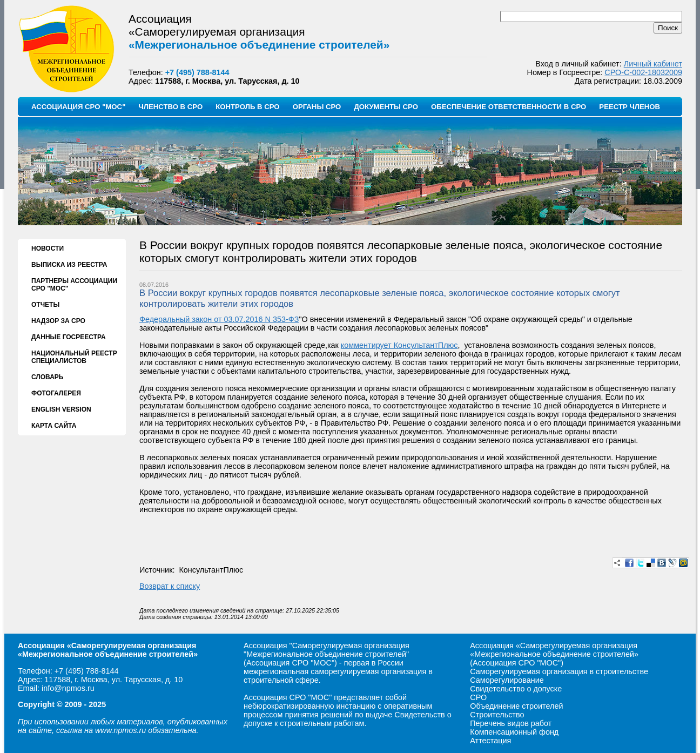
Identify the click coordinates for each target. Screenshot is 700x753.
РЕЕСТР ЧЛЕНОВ (630, 107)
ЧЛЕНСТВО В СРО (170, 107)
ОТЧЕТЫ (45, 305)
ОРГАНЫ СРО (317, 107)
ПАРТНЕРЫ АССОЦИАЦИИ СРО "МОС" (74, 285)
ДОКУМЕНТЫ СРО (386, 107)
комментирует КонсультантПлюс (399, 345)
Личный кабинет (653, 64)
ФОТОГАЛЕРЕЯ (56, 393)
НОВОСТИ (48, 248)
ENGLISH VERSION (61, 409)
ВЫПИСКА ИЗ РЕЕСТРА (69, 265)
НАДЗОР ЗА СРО (58, 321)
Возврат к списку (170, 586)
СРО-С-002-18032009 (643, 72)
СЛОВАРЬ (47, 377)
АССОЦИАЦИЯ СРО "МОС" (78, 107)
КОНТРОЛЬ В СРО (247, 107)
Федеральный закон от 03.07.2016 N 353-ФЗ (219, 319)
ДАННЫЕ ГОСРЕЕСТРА (69, 337)
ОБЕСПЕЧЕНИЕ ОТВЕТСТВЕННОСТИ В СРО (509, 107)
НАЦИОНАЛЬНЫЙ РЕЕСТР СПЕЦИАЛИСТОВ (74, 357)
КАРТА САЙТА (54, 426)
